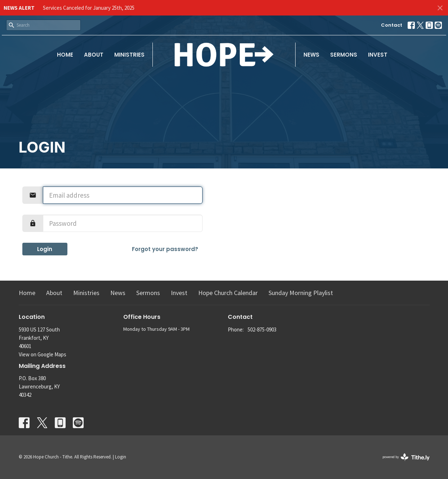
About (94, 55)
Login (45, 249)
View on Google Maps (43, 354)
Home (65, 55)
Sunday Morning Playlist (301, 293)
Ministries (129, 55)
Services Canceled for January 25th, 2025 (89, 8)
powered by (406, 457)
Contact (392, 25)
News (311, 55)
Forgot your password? (165, 249)
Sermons (344, 55)
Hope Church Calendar (228, 293)
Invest (378, 55)
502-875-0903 (262, 329)
